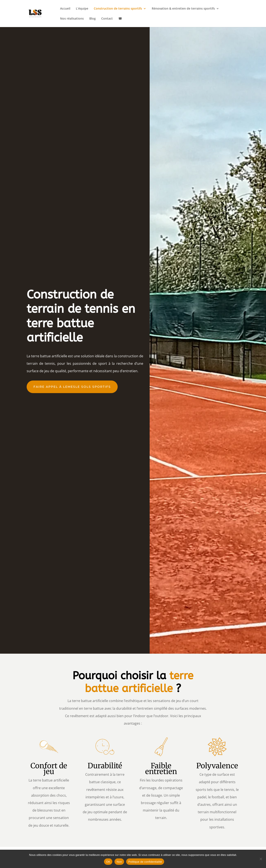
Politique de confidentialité (145, 862)
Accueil (65, 9)
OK (108, 862)
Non (119, 862)
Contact (107, 19)
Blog (93, 19)
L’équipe (82, 9)
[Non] (261, 859)
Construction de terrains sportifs (118, 9)
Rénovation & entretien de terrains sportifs (183, 9)
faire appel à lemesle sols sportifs (72, 387)
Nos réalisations (72, 19)
